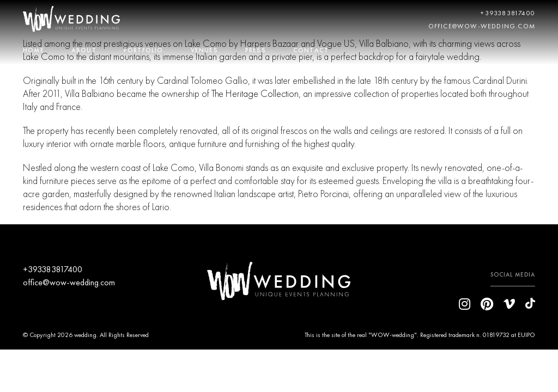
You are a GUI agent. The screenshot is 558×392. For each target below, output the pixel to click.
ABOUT (84, 50)
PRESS (256, 50)
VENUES (204, 50)
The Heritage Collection (255, 93)
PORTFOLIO (144, 50)
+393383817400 (508, 13)
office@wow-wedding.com (482, 26)
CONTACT (311, 50)
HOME (34, 50)
